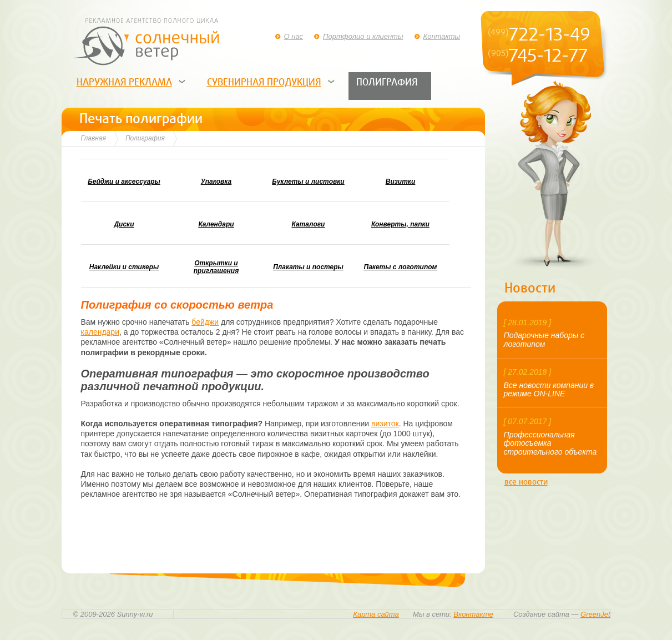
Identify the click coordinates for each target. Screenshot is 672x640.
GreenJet (595, 614)
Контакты (442, 36)
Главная (94, 138)
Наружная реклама (124, 82)
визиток (385, 424)
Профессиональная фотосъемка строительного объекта (550, 443)
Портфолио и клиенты (363, 36)
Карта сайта (376, 614)
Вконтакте (473, 614)
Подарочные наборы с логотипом (544, 339)
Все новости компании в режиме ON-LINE (549, 389)
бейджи (205, 322)
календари (100, 332)
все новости (526, 482)
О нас (294, 36)
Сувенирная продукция (264, 82)
